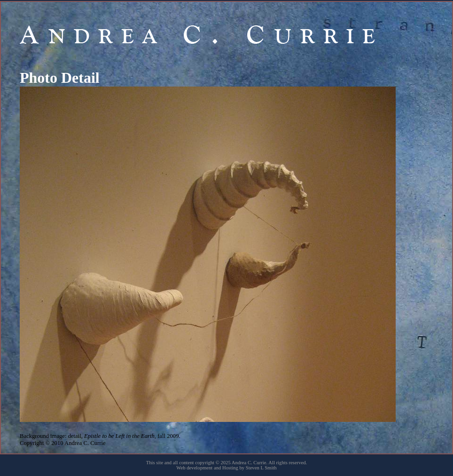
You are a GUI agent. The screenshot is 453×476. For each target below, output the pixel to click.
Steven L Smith (261, 468)
